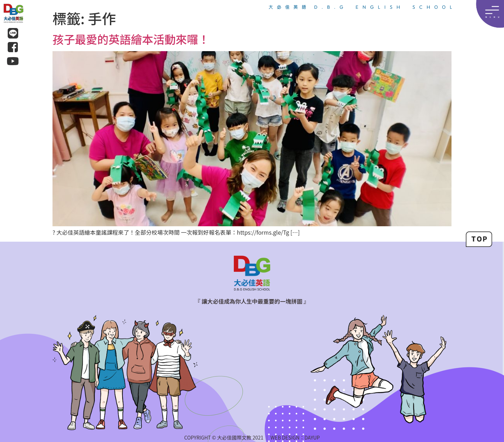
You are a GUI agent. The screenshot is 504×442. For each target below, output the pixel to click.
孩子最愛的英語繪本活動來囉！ (131, 39)
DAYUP (312, 437)
